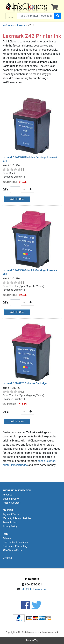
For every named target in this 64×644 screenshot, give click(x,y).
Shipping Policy (11, 499)
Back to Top (32, 640)
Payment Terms (11, 514)
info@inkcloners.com (34, 589)
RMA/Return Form (12, 550)
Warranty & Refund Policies (17, 518)
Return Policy (10, 522)
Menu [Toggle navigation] (10, 16)
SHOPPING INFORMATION (17, 491)
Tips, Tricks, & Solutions (15, 542)
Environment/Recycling (15, 546)
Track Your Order (11, 503)
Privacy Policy (10, 527)
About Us (7, 495)
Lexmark (22, 25)
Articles (7, 538)
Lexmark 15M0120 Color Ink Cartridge (25, 383)
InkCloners (9, 25)
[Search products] (36, 16)
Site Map (7, 558)
